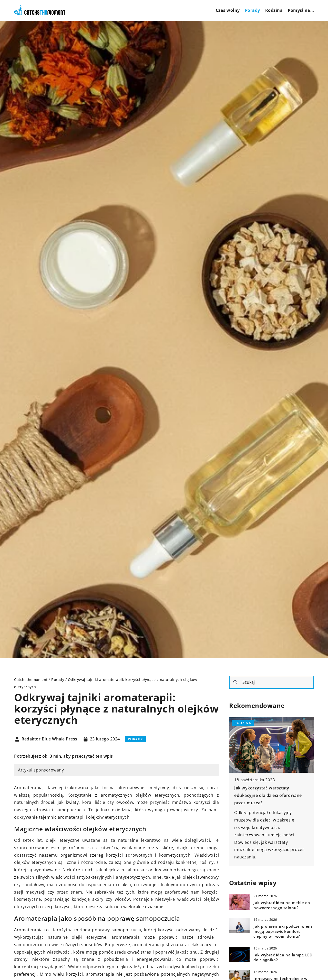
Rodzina (274, 10)
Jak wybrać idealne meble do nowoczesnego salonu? (282, 905)
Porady (253, 10)
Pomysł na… (301, 10)
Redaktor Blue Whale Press (49, 739)
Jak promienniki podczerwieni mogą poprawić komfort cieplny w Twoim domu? (283, 931)
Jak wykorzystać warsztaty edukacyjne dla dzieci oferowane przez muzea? (268, 795)
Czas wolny (228, 10)
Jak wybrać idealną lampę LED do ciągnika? (283, 958)
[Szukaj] (235, 682)
